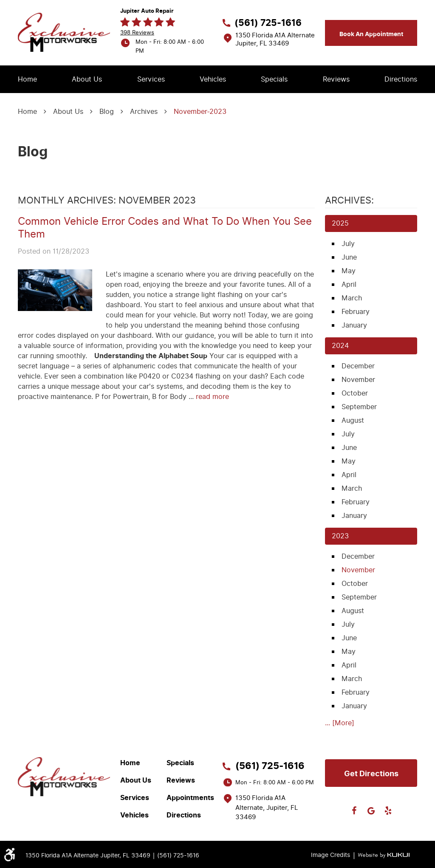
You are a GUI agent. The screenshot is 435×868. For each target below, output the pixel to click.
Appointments (190, 798)
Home (27, 79)
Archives (144, 112)
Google (371, 811)
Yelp (388, 811)
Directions (401, 79)
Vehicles (213, 79)
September (359, 407)
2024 (340, 346)
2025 (340, 223)
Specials (274, 79)
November (358, 380)
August (353, 420)
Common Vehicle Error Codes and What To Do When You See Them (165, 228)
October (355, 393)
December (358, 366)
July (348, 244)
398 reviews (137, 33)
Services (151, 79)
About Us (87, 79)
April (349, 284)
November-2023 (200, 112)
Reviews (336, 79)
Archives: (349, 200)
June (349, 257)
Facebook (354, 811)
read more (212, 397)
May (349, 271)
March (352, 298)
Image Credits (330, 855)
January (354, 325)
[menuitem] (27, 79)
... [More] (340, 723)
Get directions (371, 774)
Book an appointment (371, 34)
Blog (107, 112)
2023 (340, 536)
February (356, 312)
